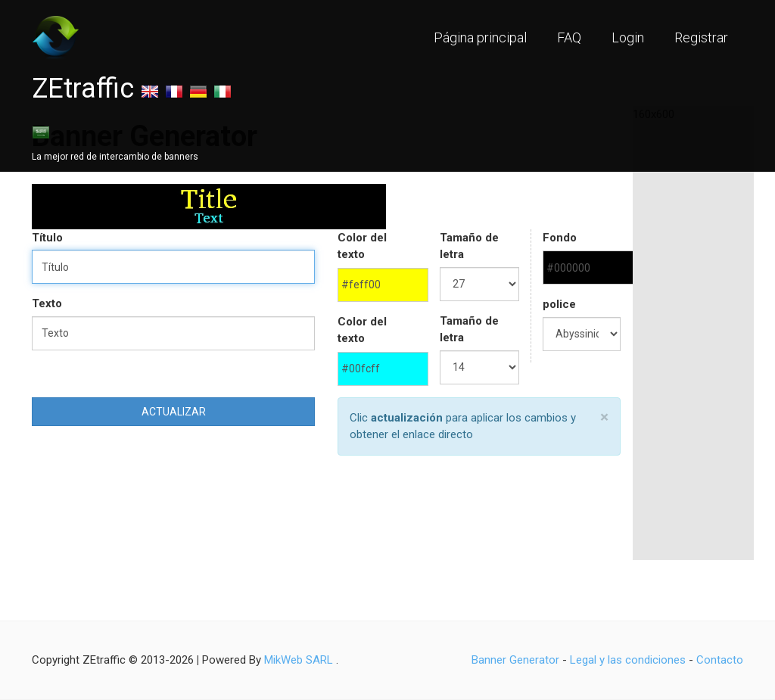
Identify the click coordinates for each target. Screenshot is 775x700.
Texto (47, 303)
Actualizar (174, 412)
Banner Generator (515, 660)
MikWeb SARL (299, 660)
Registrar (701, 37)
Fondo (560, 238)
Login (628, 37)
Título (47, 238)
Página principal (480, 37)
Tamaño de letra (469, 246)
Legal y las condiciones (628, 660)
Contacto (720, 660)
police (559, 304)
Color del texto (362, 246)
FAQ (569, 37)
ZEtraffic (83, 89)
